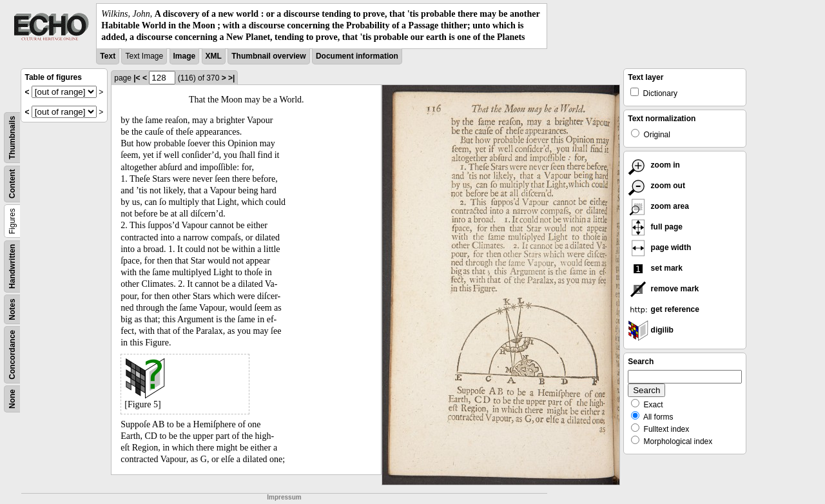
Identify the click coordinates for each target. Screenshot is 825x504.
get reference (664, 309)
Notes (12, 309)
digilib (651, 330)
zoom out (656, 186)
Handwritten (12, 266)
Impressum (284, 497)
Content (12, 183)
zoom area (658, 206)
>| (231, 78)
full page (655, 227)
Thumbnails (12, 137)
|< (137, 78)
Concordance (12, 355)
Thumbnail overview (268, 56)
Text (108, 56)
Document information (357, 56)
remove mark (663, 289)
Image (185, 56)
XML (214, 56)
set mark (655, 268)
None (12, 399)
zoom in (654, 165)
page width (659, 247)
